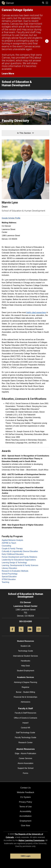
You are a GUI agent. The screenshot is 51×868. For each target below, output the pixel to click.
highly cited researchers (36, 312)
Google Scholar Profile (11, 218)
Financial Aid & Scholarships (26, 697)
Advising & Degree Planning (25, 682)
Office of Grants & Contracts (26, 718)
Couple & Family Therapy (12, 549)
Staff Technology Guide (25, 733)
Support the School (25, 768)
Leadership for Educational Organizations (19, 560)
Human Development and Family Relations (19, 557)
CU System (25, 797)
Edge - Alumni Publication (25, 753)
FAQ (32, 58)
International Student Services (25, 656)
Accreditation (25, 816)
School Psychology (10, 574)
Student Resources (26, 641)
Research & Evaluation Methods (15, 571)
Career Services (25, 758)
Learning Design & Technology (14, 563)
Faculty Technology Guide (26, 737)
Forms (25, 773)
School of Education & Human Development (17, 83)
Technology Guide (25, 651)
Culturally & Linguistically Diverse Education (20, 551)
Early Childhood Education (13, 554)
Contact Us (25, 788)
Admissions (26, 702)
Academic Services (26, 677)
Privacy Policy (25, 802)
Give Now (25, 826)
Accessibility (25, 811)
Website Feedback (25, 792)
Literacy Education (9, 568)
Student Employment (25, 671)
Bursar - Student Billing (26, 692)
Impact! (25, 723)
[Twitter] (21, 633)
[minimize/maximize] (47, 41)
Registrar (25, 687)
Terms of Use (25, 807)
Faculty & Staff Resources (25, 713)
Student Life (25, 646)
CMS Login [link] (25, 856)
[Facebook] (12, 633)
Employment (25, 821)
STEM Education (9, 579)
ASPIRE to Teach (9, 543)
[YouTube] (30, 633)
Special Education (9, 577)
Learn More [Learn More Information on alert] (8, 74)
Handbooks (25, 661)
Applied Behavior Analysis (12, 540)
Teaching (5, 582)
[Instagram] (39, 633)
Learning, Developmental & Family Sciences (20, 565)
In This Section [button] (25, 133)
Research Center (25, 742)
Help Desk (26, 666)
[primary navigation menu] (47, 3)
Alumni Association (25, 763)
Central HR (25, 728)
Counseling (6, 546)
